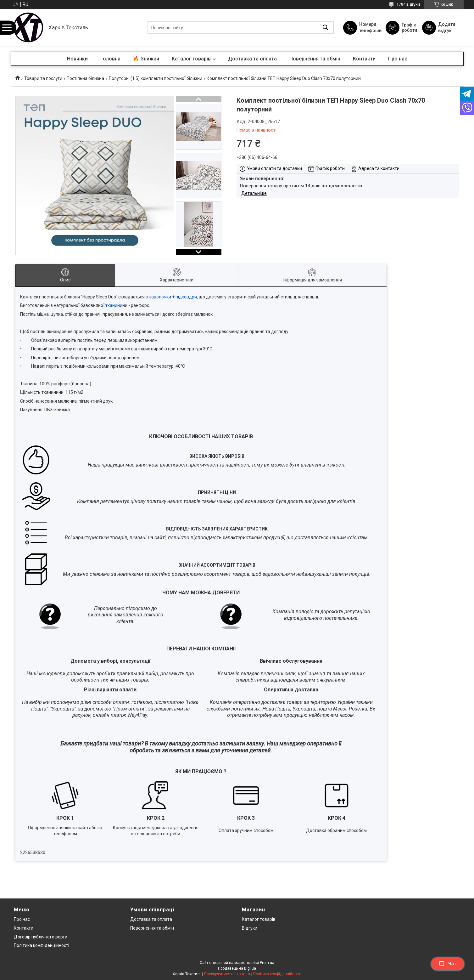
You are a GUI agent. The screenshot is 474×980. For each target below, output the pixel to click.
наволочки (160, 297)
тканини (114, 305)
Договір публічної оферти (41, 937)
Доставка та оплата (252, 59)
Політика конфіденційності (42, 945)
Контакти (364, 59)
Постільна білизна (85, 78)
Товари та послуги (43, 78)
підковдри (186, 297)
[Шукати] (326, 28)
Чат (448, 964)
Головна (110, 59)
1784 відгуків (409, 4)
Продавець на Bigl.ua (237, 968)
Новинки (77, 59)
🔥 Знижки (146, 59)
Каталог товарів (191, 59)
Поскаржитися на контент (227, 974)
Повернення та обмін (315, 59)
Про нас (398, 59)
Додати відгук (447, 27)
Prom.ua (267, 963)
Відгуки (250, 928)
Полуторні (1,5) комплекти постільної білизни (156, 78)
